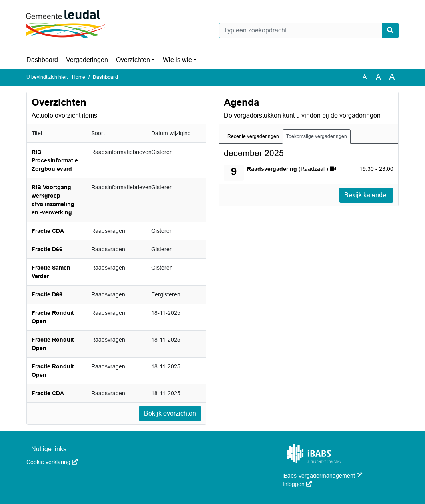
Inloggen (297, 484)
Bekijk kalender (366, 195)
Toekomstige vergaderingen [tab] (317, 136)
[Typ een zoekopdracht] (309, 30)
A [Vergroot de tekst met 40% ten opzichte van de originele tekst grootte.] (392, 77)
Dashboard (42, 60)
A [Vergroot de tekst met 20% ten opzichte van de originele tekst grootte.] (378, 77)
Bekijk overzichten (170, 413)
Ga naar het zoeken (1, 5)
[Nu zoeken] (390, 30)
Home (79, 77)
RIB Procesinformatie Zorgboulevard (55, 160)
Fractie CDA (48, 231)
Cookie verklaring (52, 462)
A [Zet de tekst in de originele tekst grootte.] (365, 77)
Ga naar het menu (2, 5)
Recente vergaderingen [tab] (253, 136)
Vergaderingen (87, 60)
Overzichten (133, 60)
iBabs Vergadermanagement (322, 476)
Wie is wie (177, 60)
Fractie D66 (47, 249)
